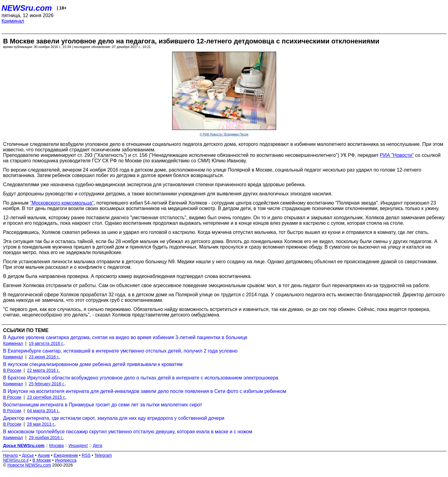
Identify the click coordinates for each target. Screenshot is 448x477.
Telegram (103, 455)
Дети (97, 446)
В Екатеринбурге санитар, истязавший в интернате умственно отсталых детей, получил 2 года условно (120, 351)
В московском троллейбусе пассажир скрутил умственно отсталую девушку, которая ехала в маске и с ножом (128, 432)
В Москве (42, 460)
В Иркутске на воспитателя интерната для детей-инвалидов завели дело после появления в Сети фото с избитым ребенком (145, 391)
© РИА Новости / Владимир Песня (224, 134)
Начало (11, 455)
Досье (28, 455)
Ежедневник (66, 455)
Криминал (13, 21)
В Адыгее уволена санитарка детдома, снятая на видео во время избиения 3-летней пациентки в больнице (125, 337)
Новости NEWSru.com (29, 465)
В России (12, 370)
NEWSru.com (27, 8)
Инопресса (66, 460)
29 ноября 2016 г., (46, 438)
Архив (44, 455)
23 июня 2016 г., (44, 357)
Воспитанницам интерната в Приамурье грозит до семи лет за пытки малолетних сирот (103, 405)
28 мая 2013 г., (42, 424)
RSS (86, 455)
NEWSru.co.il (16, 460)
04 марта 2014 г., (44, 411)
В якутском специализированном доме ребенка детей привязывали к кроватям (93, 364)
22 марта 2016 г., (44, 370)
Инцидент (78, 446)
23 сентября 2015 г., (47, 397)
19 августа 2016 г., (47, 343)
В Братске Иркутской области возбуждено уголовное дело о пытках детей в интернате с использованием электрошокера (141, 378)
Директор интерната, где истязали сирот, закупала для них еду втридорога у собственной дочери (114, 418)
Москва (57, 446)
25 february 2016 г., (47, 384)
